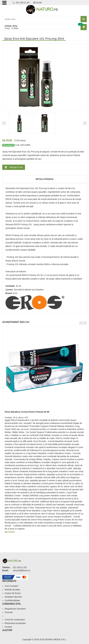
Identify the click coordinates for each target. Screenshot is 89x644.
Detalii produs (44, 179)
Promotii (9, 612)
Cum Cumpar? (12, 586)
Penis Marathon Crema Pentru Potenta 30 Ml (27, 412)
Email (37, 3)
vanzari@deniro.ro (22, 570)
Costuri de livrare (13, 593)
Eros (15, 293)
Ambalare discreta (13, 597)
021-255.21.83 (21, 3)
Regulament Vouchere (15, 609)
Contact (8, 627)
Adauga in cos (16, 167)
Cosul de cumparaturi (15, 620)
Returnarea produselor (15, 623)
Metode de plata (12, 590)
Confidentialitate (12, 600)
